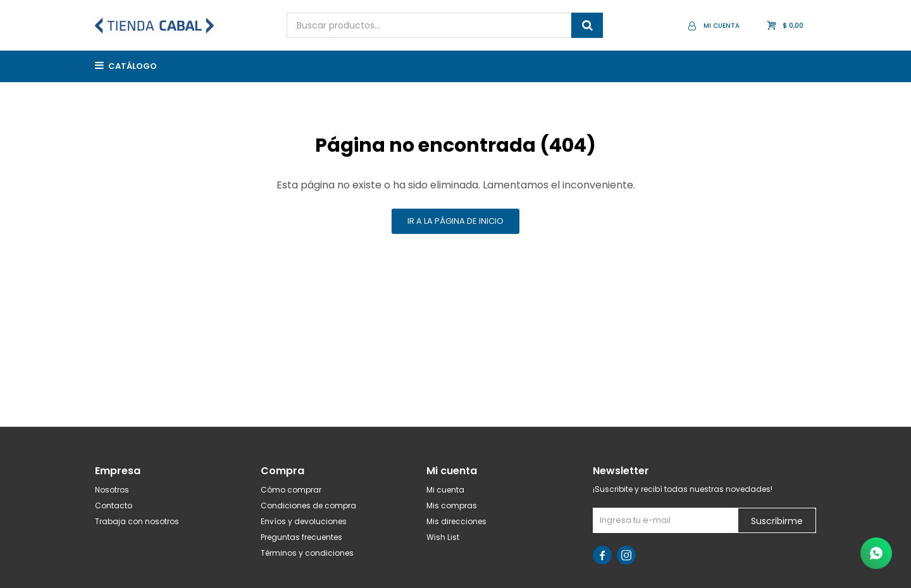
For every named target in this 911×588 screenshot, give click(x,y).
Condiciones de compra (308, 505)
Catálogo (133, 66)
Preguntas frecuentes (301, 537)
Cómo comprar (291, 490)
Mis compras (452, 505)
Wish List (443, 537)
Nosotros (112, 490)
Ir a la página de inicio (455, 221)
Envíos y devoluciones (304, 521)
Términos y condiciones (307, 553)
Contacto (114, 505)
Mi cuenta (445, 490)
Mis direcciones (456, 521)
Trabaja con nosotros (137, 521)
